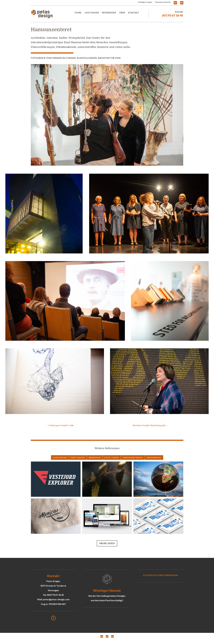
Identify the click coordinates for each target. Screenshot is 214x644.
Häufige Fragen (145, 2)
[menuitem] (175, 3)
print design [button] (78, 458)
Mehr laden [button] (107, 543)
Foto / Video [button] (112, 458)
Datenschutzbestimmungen (161, 575)
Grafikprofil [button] (154, 458)
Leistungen (92, 13)
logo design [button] (60, 458)
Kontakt (134, 13)
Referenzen (109, 13)
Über (122, 13)
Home (78, 13)
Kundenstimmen (163, 2)
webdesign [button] (95, 458)
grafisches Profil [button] (133, 458)
